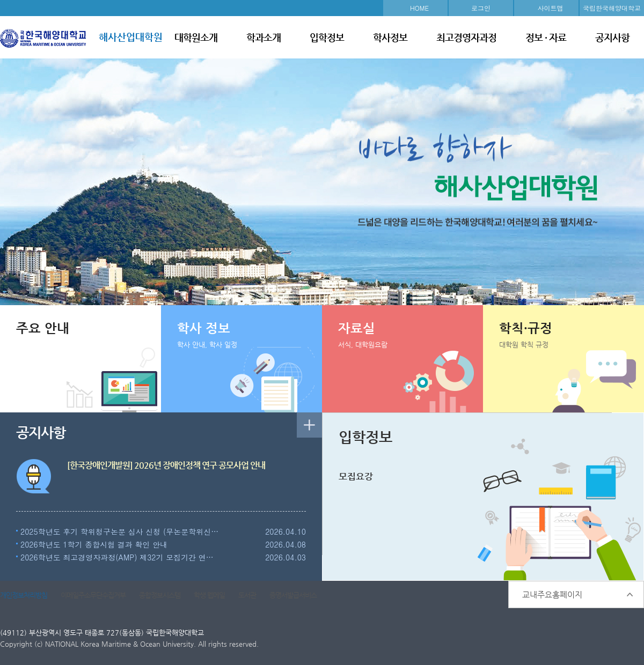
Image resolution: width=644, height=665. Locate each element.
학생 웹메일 (209, 595)
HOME (419, 8)
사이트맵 (551, 8)
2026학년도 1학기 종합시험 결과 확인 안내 (94, 544)
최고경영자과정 (466, 37)
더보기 (309, 425)
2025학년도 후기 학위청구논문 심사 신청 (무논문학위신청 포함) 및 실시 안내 (120, 531)
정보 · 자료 (546, 37)
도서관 (247, 595)
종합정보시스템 (160, 595)
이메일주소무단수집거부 (93, 595)
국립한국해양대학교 (612, 8)
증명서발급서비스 (293, 595)
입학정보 (327, 37)
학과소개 (264, 37)
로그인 (481, 8)
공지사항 (612, 37)
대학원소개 (196, 37)
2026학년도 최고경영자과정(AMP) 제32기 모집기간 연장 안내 (120, 557)
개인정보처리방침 (24, 595)
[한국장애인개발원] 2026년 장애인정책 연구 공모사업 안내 (166, 465)
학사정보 (390, 37)
